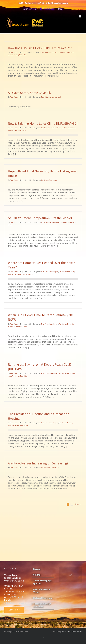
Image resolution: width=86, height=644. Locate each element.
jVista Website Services (72, 632)
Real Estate (23, 55)
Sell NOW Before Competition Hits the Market (40, 218)
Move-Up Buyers (14, 274)
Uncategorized (55, 97)
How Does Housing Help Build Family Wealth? (40, 48)
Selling (37, 575)
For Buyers (63, 52)
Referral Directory (43, 598)
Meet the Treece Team (42, 591)
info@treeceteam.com (57, 3)
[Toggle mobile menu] (80, 16)
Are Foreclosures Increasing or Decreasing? (38, 463)
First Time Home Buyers (50, 52)
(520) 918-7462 (38, 3)
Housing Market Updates (66, 128)
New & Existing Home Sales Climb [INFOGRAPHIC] (43, 124)
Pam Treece (14, 52)
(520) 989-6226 (16, 597)
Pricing (16, 55)
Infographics (12, 130)
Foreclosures (46, 468)
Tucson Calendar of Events (42, 605)
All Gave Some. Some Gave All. (29, 93)
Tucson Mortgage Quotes (42, 582)
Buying (37, 569)
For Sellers (53, 128)
